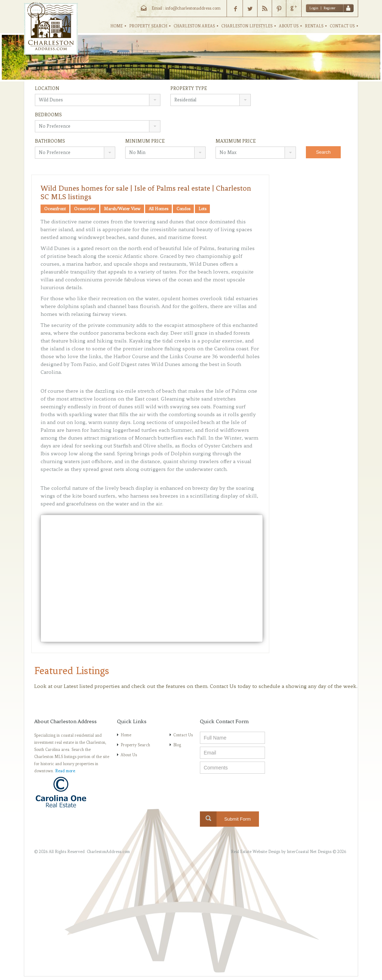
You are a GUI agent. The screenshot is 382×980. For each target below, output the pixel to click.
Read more (65, 771)
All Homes (158, 209)
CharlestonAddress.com (108, 852)
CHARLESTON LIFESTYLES (247, 26)
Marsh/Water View (122, 209)
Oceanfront (55, 209)
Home (126, 735)
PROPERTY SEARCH (148, 26)
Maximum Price (236, 141)
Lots (202, 209)
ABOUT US (289, 26)
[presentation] (254, 790)
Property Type (189, 88)
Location (47, 88)
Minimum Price (145, 141)
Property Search (135, 745)
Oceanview (85, 209)
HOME (116, 26)
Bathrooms (50, 141)
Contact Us (183, 735)
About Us (129, 755)
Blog (177, 745)
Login (314, 8)
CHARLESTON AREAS (194, 26)
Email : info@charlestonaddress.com (186, 8)
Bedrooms (48, 115)
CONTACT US (342, 26)
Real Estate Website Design (256, 852)
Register (330, 8)
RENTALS (314, 26)
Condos (183, 209)
